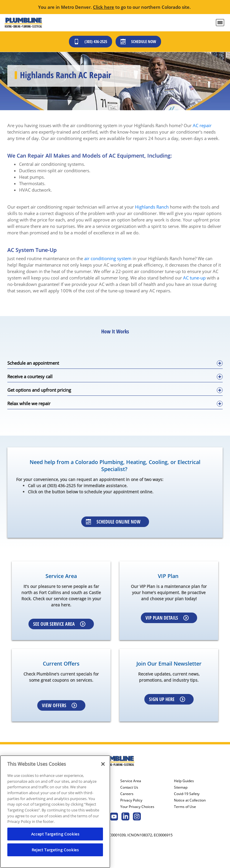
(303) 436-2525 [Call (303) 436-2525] (91, 41)
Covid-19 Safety (187, 794)
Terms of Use (185, 807)
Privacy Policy (131, 800)
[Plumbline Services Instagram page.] (137, 817)
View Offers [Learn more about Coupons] (59, 705)
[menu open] (220, 23)
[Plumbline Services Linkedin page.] (125, 817)
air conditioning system (108, 258)
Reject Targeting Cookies (55, 850)
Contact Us (129, 787)
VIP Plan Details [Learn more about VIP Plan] (167, 618)
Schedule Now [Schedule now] (138, 41)
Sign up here (167, 699)
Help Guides (184, 781)
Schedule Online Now (113, 522)
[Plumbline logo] (23, 23)
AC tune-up (194, 278)
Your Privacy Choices (137, 807)
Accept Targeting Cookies (55, 834)
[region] (55, 812)
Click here (104, 7)
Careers (127, 794)
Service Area (131, 781)
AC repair (202, 125)
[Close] (103, 764)
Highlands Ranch (152, 207)
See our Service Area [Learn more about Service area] (59, 624)
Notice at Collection (190, 800)
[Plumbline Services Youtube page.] (114, 817)
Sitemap (181, 787)
